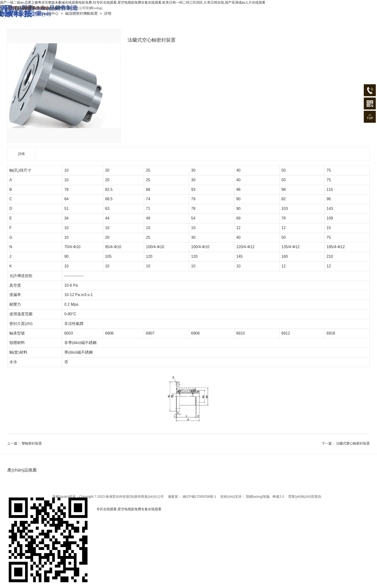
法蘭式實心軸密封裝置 (353, 443)
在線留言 (66, 8)
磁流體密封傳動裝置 (82, 13)
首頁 (50, 8)
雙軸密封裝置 (32, 443)
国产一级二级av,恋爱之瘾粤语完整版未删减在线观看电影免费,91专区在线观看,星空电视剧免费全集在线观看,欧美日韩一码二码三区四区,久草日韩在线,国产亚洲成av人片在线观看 (133, 2)
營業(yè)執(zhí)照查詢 (305, 497)
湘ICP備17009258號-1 (199, 497)
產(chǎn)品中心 (47, 13)
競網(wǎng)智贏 (258, 497)
